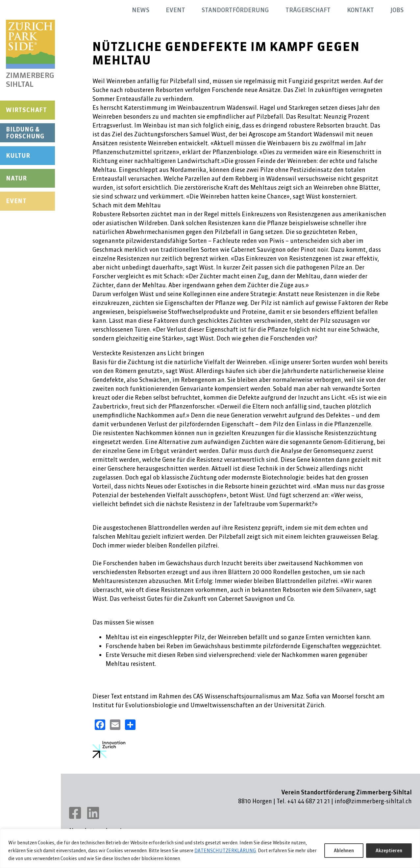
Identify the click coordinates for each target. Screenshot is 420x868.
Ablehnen (344, 851)
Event (16, 201)
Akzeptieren (389, 851)
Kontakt (360, 10)
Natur (16, 178)
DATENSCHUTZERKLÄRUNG (225, 851)
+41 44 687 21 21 (309, 801)
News (141, 10)
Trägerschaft (308, 10)
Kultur (18, 156)
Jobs (397, 10)
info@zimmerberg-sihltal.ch (373, 801)
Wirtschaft (26, 110)
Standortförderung (235, 10)
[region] (210, 848)
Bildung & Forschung (25, 133)
